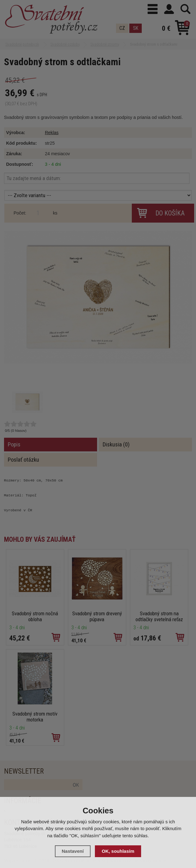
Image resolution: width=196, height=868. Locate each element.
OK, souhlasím (118, 851)
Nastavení (73, 851)
